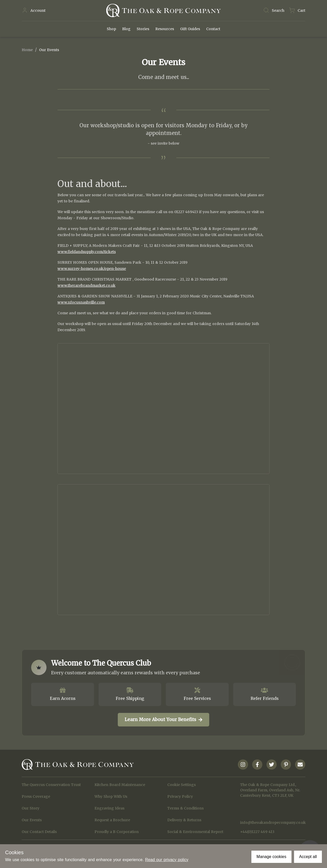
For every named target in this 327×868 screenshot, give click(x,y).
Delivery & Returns (184, 820)
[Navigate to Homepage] (163, 10)
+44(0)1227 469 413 (257, 832)
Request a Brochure (112, 820)
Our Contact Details (39, 832)
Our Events (32, 820)
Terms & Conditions (185, 808)
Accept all (308, 857)
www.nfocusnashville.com (81, 302)
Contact (213, 29)
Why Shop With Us (111, 796)
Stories (143, 29)
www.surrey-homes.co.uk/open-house (92, 269)
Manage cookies (271, 857)
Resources (165, 29)
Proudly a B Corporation (117, 832)
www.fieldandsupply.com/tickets (87, 252)
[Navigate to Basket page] (297, 10)
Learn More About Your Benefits (163, 720)
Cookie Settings (182, 785)
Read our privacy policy (167, 860)
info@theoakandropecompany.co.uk (273, 823)
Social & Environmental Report (195, 832)
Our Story (31, 808)
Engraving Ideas (109, 808)
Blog (126, 29)
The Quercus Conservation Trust (51, 785)
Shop (111, 29)
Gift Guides (190, 29)
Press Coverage (36, 796)
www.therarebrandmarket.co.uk (86, 285)
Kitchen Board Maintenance (120, 785)
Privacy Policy (180, 796)
